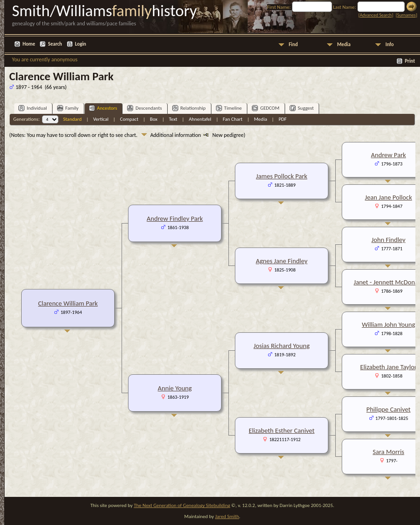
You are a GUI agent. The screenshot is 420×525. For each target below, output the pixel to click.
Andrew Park (389, 155)
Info (390, 44)
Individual (33, 108)
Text (173, 119)
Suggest (302, 108)
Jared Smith (227, 516)
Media (344, 44)
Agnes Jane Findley (281, 261)
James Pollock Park (282, 176)
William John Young (389, 324)
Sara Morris (388, 452)
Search (55, 44)
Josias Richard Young (282, 346)
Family (68, 108)
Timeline (229, 108)
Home (29, 44)
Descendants (144, 108)
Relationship (189, 108)
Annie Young (175, 388)
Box (153, 119)
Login (81, 44)
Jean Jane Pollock (388, 197)
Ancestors (103, 108)
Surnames (406, 15)
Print (410, 61)
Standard (72, 119)
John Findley (389, 240)
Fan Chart (233, 119)
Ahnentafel (200, 119)
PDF (283, 119)
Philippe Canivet (389, 409)
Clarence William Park (68, 303)
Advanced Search (376, 15)
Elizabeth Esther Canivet (282, 431)
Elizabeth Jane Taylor (388, 367)
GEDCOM (266, 108)
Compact (129, 119)
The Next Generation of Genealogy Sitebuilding (182, 505)
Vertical (101, 119)
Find (293, 44)
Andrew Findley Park (175, 218)
